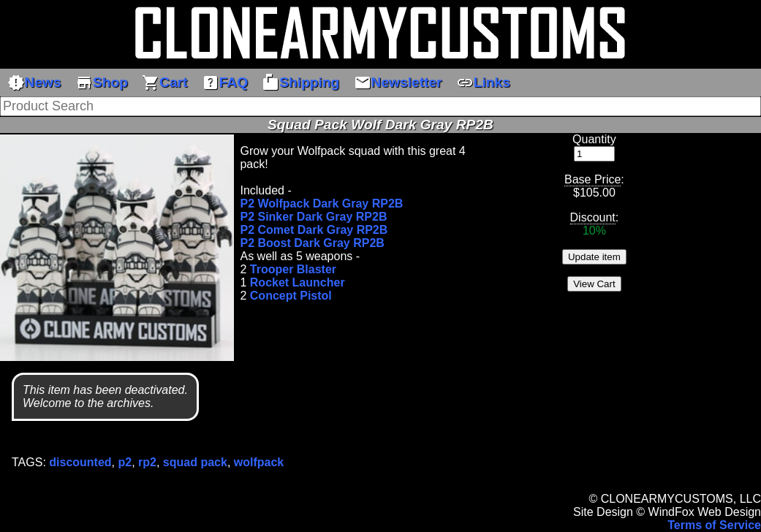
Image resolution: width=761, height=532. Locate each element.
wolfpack (259, 462)
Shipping (300, 83)
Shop (102, 83)
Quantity (594, 139)
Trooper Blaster (293, 269)
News (34, 83)
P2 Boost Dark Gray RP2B (312, 243)
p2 (125, 462)
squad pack (195, 462)
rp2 (147, 462)
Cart (164, 83)
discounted (80, 462)
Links (483, 83)
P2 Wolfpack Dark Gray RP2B (321, 204)
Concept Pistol (291, 296)
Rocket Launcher (298, 282)
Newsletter (398, 83)
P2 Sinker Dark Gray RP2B (313, 217)
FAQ (225, 83)
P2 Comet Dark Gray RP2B (314, 230)
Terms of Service (714, 525)
